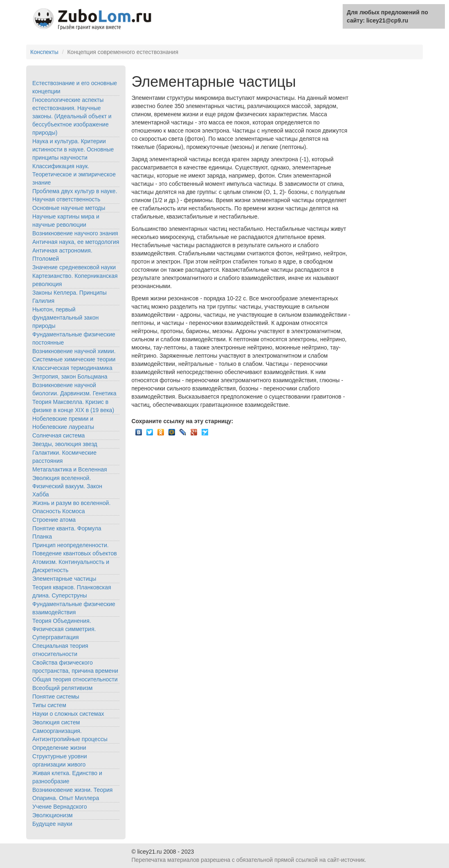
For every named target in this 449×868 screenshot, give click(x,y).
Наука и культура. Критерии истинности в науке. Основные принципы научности (73, 149)
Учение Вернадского (59, 807)
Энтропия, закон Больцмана (70, 377)
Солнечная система (58, 435)
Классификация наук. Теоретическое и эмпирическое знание (74, 174)
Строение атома (54, 520)
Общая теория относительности (75, 679)
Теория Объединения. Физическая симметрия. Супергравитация (64, 629)
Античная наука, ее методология (76, 242)
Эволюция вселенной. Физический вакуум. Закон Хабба (67, 486)
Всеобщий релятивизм (62, 688)
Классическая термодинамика (72, 368)
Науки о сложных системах (68, 714)
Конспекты (44, 52)
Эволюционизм (53, 815)
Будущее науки (52, 824)
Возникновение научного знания (75, 233)
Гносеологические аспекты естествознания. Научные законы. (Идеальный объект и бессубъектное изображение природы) (72, 116)
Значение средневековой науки (74, 267)
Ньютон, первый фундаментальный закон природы (65, 318)
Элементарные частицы (64, 579)
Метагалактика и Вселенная (70, 469)
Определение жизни (59, 748)
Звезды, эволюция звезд (65, 444)
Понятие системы (56, 697)
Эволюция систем (56, 722)
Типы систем (49, 705)
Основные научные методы (69, 208)
